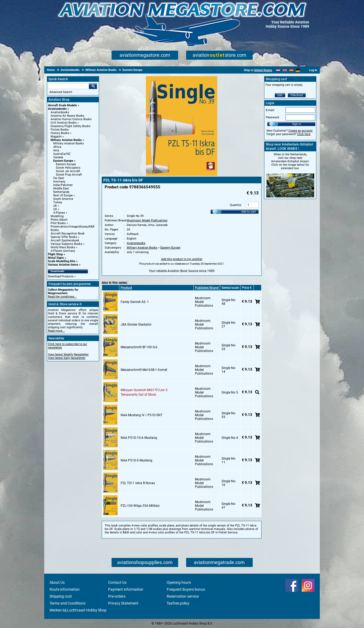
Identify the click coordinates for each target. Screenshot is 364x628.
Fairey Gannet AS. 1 (135, 302)
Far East (59, 178)
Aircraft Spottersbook (65, 240)
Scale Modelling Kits (62, 261)
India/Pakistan (63, 185)
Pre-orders (117, 596)
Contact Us (117, 582)
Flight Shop (55, 254)
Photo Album (59, 220)
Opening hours (179, 582)
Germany (59, 182)
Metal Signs (56, 258)
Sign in (297, 124)
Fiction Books (60, 130)
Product (126, 288)
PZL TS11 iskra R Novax (138, 483)
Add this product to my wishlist (182, 259)
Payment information (126, 589)
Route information (65, 589)
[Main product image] (182, 175)
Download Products (61, 276)
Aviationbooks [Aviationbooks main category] (60, 112)
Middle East (61, 189)
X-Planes (59, 213)
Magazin (56, 137)
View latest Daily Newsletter (67, 358)
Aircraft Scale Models (62, 105)
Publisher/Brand (207, 288)
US (55, 209)
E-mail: (270, 110)
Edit (280, 95)
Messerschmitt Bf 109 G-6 (139, 347)
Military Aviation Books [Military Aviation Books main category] (69, 143)
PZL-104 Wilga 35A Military (140, 506)
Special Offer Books (64, 237)
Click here (304, 134)
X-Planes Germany (63, 251)
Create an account (300, 131)
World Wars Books (63, 247)
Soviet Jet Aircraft (68, 171)
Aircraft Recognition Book (68, 234)
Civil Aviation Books (64, 123)
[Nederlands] (278, 70)
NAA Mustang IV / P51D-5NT (142, 415)
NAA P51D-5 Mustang (136, 460)
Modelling (57, 216)
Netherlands (61, 192)
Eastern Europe (63, 161)
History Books (60, 133)
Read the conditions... (62, 297)
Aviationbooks (57, 109)
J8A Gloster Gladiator (136, 325)
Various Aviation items (63, 265)
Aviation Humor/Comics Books (71, 119)
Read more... (56, 331)
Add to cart (249, 212)
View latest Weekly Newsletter (68, 354)
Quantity (235, 205)
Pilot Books (58, 223)
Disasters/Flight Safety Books (71, 126)
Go (93, 86)
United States (263, 70)
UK (55, 206)
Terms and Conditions (68, 603)
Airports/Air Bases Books (68, 116)
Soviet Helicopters (68, 168)
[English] (285, 70)
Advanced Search (61, 92)
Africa (57, 147)
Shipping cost (61, 596)
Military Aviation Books (66, 140)
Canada (58, 157)
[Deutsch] (298, 70)
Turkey (58, 202)
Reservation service (183, 596)
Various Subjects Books (66, 244)
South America (63, 199)
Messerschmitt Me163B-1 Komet (144, 370)
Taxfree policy (178, 603)
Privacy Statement (123, 603)
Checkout (297, 95)
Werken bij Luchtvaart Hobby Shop (78, 610)
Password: (273, 117)
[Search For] (68, 86)
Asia (56, 150)
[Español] (291, 70)
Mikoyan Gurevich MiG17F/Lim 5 (144, 390)
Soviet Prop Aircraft (69, 175)
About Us (57, 582)
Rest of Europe (63, 195)
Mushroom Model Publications (147, 220)
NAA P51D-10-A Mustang (139, 438)
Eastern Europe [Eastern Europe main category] (66, 164)
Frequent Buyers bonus (186, 589)
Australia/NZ (62, 154)
